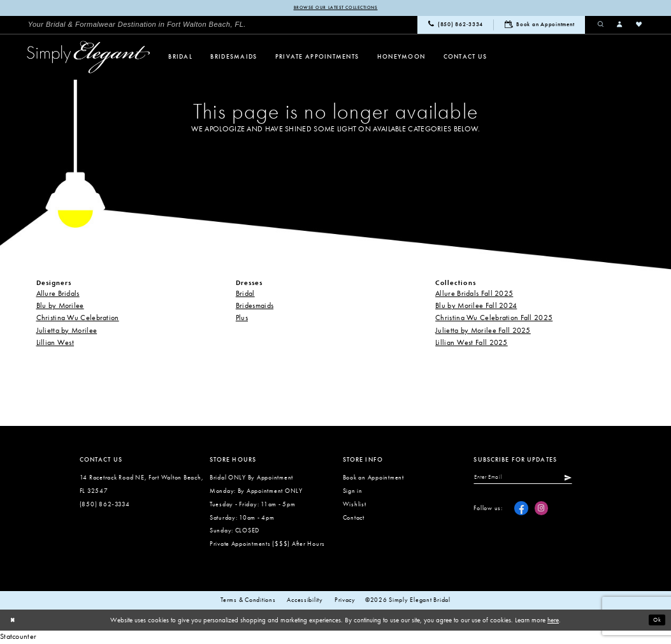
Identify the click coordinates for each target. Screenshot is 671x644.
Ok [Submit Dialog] (656, 620)
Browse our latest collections (335, 8)
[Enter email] (533, 480)
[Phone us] (455, 26)
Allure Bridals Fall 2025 (474, 294)
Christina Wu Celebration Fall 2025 (494, 319)
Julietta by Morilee (67, 331)
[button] (620, 26)
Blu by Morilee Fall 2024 (476, 307)
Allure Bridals (58, 294)
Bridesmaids (255, 307)
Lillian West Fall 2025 (472, 344)
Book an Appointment (373, 479)
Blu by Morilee (60, 307)
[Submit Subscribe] (587, 480)
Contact (354, 518)
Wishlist (355, 505)
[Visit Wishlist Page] (639, 26)
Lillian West (55, 344)
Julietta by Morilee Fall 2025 (483, 331)
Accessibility (305, 601)
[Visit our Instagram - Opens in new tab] (542, 512)
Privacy (345, 601)
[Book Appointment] (539, 26)
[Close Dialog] (14, 621)
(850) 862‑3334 (105, 505)
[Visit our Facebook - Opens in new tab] (521, 512)
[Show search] (601, 26)
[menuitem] (137, 26)
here (553, 621)
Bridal (245, 294)
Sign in (353, 492)
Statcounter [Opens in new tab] (18, 638)
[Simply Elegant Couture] (89, 58)
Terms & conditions (248, 601)
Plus (242, 319)
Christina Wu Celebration (78, 319)
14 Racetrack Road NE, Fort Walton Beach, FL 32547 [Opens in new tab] (142, 485)
